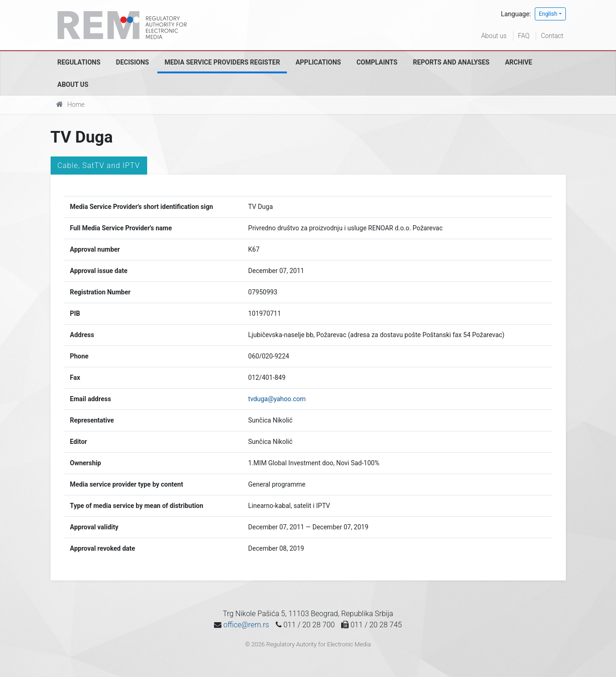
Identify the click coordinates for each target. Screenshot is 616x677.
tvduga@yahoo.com (277, 399)
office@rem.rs (246, 625)
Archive (519, 62)
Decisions (133, 62)
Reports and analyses (451, 62)
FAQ (524, 36)
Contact (552, 36)
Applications (318, 62)
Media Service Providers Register (222, 62)
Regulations (79, 62)
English (548, 14)
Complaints (377, 62)
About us (494, 36)
